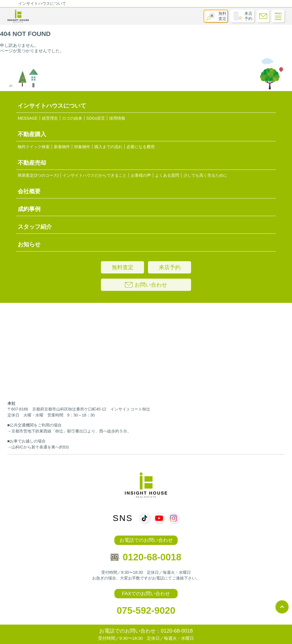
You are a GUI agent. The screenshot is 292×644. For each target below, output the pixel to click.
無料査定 (222, 16)
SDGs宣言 (96, 118)
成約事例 (29, 209)
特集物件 (82, 147)
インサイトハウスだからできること (95, 175)
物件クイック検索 (34, 147)
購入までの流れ (108, 147)
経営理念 (50, 118)
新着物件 (62, 147)
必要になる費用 (141, 147)
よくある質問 (167, 175)
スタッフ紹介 (35, 227)
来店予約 (248, 16)
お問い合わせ (146, 285)
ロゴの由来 (72, 118)
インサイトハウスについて (42, 3)
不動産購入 (32, 134)
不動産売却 (32, 163)
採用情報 (117, 118)
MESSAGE (28, 118)
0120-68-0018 (146, 557)
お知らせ (29, 244)
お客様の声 (141, 175)
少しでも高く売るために (205, 175)
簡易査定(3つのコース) (38, 175)
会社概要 (29, 191)
